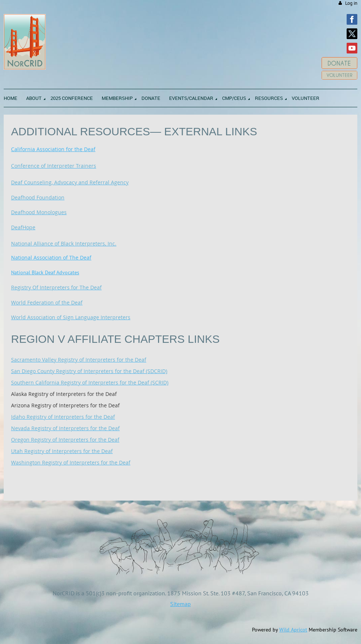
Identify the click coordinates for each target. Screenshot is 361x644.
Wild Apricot (293, 630)
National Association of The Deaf (51, 257)
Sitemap (180, 604)
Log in (351, 3)
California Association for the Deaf (53, 149)
